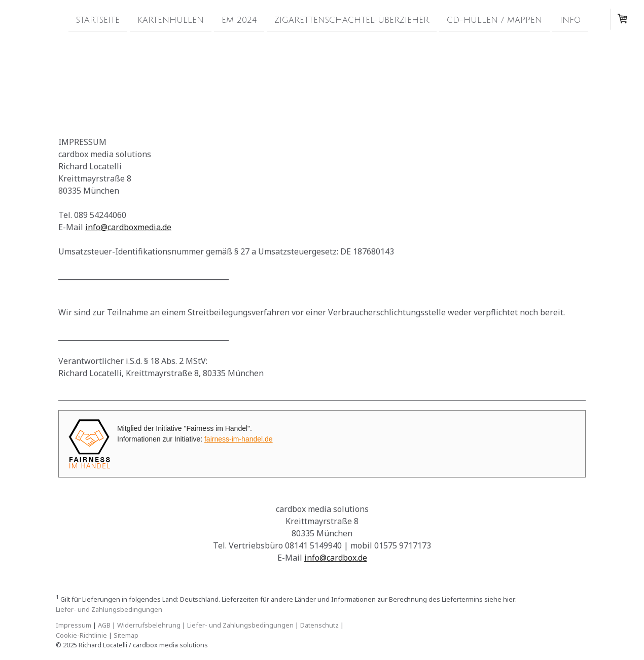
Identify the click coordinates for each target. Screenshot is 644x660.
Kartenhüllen (171, 20)
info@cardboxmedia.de (128, 227)
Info (570, 20)
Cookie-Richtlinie (81, 635)
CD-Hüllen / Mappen (494, 20)
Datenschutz (319, 625)
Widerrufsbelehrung (149, 625)
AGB (104, 625)
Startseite (98, 20)
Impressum (74, 625)
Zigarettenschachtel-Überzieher (352, 20)
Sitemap (126, 635)
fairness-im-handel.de (239, 439)
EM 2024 (239, 20)
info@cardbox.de (336, 558)
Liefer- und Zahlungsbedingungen (109, 609)
